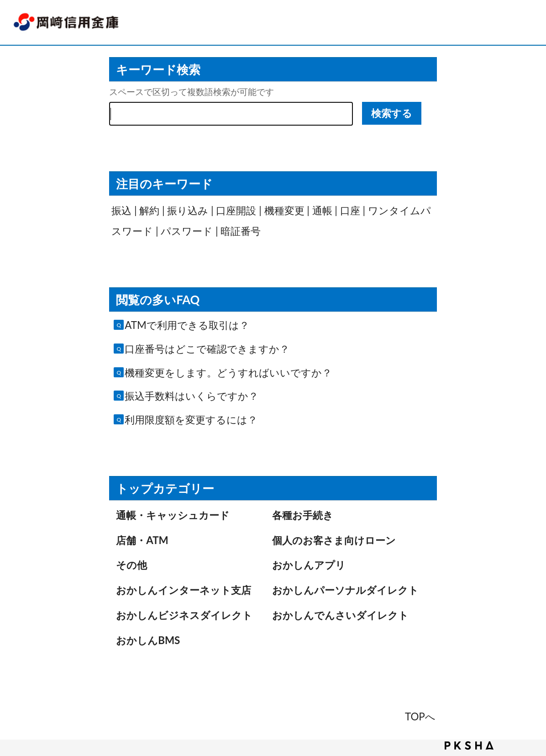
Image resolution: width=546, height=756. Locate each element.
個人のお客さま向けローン (334, 540)
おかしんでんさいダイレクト (340, 615)
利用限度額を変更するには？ (191, 420)
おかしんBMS (148, 640)
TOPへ (420, 716)
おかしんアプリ (309, 565)
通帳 (322, 210)
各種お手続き (303, 515)
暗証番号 (241, 231)
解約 (149, 210)
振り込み (188, 210)
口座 (350, 210)
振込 (121, 210)
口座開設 (236, 210)
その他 (131, 565)
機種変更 (284, 210)
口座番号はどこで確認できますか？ (207, 349)
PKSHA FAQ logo (469, 745)
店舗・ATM (142, 540)
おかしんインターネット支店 (184, 590)
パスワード (187, 231)
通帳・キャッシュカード (173, 515)
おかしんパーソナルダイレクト (345, 590)
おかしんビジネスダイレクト (184, 615)
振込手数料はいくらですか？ (192, 396)
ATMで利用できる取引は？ (187, 325)
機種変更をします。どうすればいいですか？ (228, 373)
